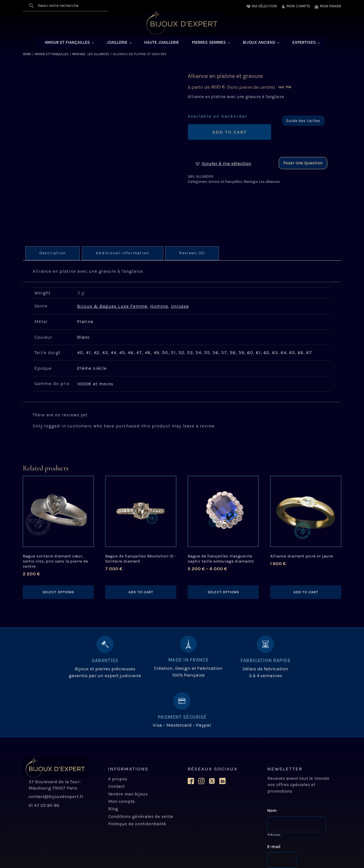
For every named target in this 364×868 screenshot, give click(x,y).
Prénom (274, 785)
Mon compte (121, 752)
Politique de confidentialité (137, 774)
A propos (118, 729)
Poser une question (303, 164)
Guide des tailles (303, 121)
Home (27, 55)
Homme (159, 306)
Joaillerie (117, 43)
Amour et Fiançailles (67, 43)
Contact (116, 737)
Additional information (124, 253)
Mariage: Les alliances (91, 55)
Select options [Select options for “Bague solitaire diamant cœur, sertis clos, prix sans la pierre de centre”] (58, 592)
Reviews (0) (195, 253)
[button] (223, 164)
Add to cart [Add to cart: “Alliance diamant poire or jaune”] (306, 592)
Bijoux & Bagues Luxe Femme (112, 306)
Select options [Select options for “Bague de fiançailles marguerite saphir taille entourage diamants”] (223, 592)
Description (53, 253)
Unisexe (180, 306)
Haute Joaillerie (162, 43)
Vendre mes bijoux (128, 744)
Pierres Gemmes (209, 43)
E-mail (276, 797)
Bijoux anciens (259, 43)
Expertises (304, 43)
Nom (274, 761)
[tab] (53, 254)
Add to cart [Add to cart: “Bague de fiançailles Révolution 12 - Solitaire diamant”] (141, 592)
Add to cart (230, 133)
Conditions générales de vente (141, 767)
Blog (113, 759)
